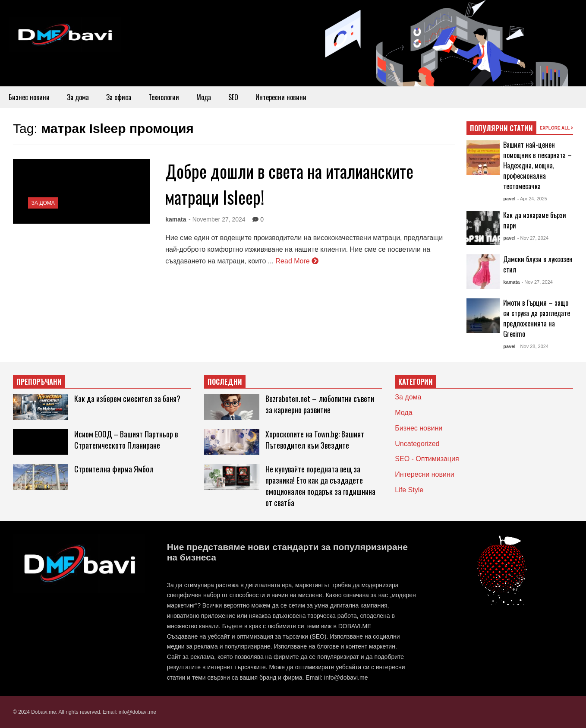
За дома (78, 97)
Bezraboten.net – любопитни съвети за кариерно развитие (320, 404)
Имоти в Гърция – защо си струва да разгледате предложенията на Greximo (537, 318)
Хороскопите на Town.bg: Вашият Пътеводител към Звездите (315, 440)
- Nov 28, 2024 (533, 346)
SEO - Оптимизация (427, 459)
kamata (176, 219)
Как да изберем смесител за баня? (127, 399)
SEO (233, 97)
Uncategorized (417, 444)
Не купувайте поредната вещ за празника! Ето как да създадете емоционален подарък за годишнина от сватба (320, 486)
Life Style (409, 490)
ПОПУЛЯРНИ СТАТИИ (501, 128)
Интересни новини (281, 97)
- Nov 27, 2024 (533, 238)
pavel (509, 199)
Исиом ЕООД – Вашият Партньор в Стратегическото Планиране (126, 440)
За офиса (119, 97)
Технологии (164, 97)
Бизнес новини (29, 97)
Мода (204, 97)
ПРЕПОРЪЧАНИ (39, 382)
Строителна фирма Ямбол (114, 469)
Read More (297, 261)
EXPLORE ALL (556, 128)
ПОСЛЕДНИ (225, 382)
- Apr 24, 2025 (532, 199)
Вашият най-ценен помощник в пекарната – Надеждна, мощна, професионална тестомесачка (537, 165)
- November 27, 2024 (217, 219)
